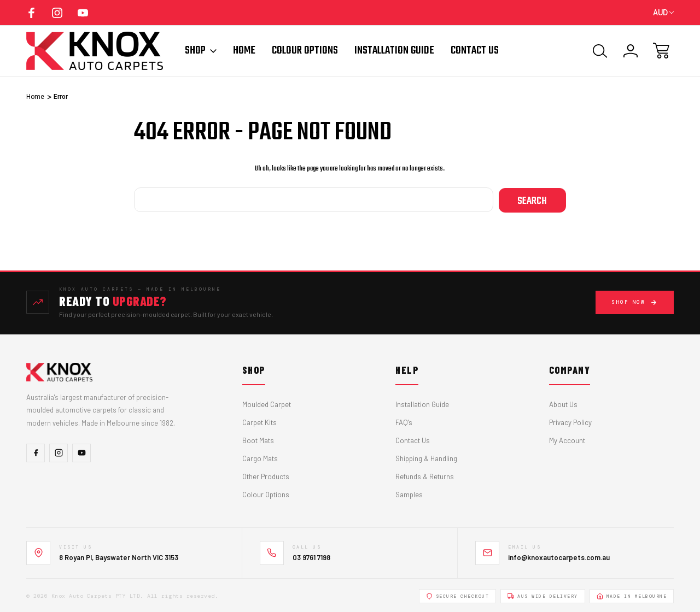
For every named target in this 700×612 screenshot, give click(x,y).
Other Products (266, 476)
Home (244, 51)
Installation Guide (394, 51)
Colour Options (305, 51)
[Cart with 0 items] (661, 51)
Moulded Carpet (267, 404)
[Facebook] (36, 452)
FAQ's (404, 422)
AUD (663, 13)
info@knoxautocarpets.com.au (559, 556)
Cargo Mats (260, 458)
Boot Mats (258, 440)
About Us (563, 404)
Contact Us (475, 51)
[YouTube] (81, 452)
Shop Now (635, 301)
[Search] (600, 51)
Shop (201, 51)
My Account (567, 440)
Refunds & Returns (425, 476)
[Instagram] (59, 452)
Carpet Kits (259, 422)
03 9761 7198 (311, 556)
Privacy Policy (570, 422)
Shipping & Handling (426, 458)
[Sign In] (631, 51)
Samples (409, 494)
